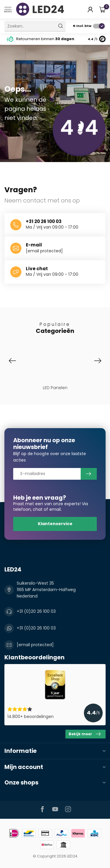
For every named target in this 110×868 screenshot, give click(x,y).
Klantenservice (55, 524)
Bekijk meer (85, 734)
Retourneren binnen (45, 39)
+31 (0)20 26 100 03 (36, 611)
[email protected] (44, 251)
